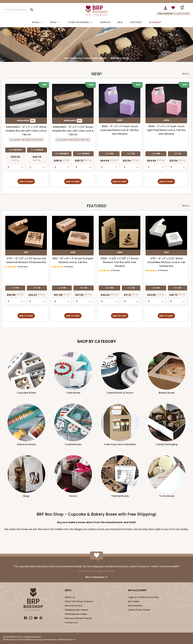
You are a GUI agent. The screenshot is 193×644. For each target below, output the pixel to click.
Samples (105, 22)
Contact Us (71, 622)
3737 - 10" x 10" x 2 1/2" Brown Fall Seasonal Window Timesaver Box (26, 260)
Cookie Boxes (73, 444)
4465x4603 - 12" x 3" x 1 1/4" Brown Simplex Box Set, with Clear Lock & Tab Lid (73, 131)
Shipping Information (76, 610)
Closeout (155, 22)
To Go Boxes (167, 496)
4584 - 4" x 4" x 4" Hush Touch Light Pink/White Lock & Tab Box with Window (166, 130)
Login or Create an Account (144, 597)
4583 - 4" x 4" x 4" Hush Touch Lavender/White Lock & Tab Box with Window (120, 130)
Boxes (38, 23)
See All (186, 74)
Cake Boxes (73, 393)
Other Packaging (80, 23)
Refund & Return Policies (78, 618)
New (120, 22)
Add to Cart (26, 182)
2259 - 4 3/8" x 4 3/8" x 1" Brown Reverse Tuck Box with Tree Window (120, 262)
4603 (36, 140)
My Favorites (135, 606)
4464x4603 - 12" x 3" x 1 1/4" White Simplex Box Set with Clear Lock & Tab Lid (26, 131)
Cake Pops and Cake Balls (120, 444)
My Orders (134, 601)
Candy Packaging (167, 444)
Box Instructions (74, 606)
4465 (70, 140)
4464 (23, 140)
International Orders (76, 614)
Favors (73, 496)
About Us (70, 597)
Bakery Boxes (167, 393)
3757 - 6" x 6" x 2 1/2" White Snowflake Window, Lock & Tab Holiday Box (166, 262)
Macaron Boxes (26, 444)
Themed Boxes (120, 496)
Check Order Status (139, 610)
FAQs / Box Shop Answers (79, 601)
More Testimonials (95, 577)
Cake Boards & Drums (120, 393)
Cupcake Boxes (26, 393)
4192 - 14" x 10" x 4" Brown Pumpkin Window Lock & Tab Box (73, 260)
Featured (136, 22)
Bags (55, 23)
